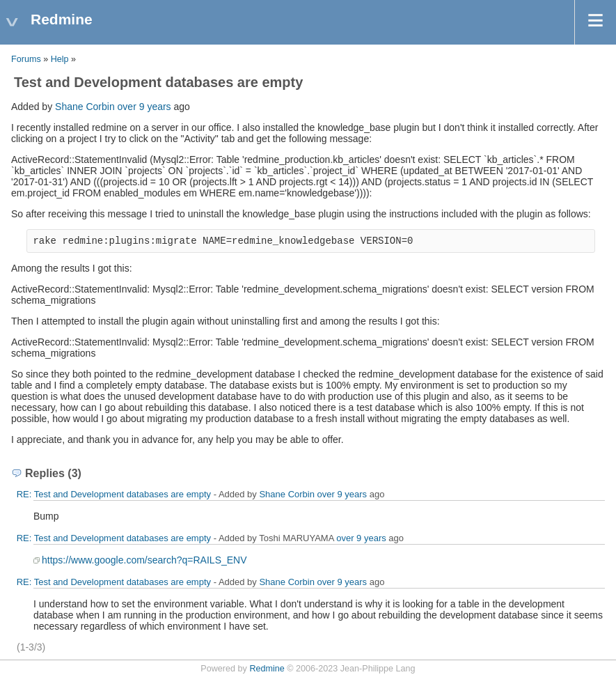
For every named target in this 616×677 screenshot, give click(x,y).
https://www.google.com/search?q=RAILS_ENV (144, 560)
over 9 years (144, 107)
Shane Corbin (85, 107)
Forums (26, 59)
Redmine (267, 669)
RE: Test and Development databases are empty (114, 494)
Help (60, 59)
